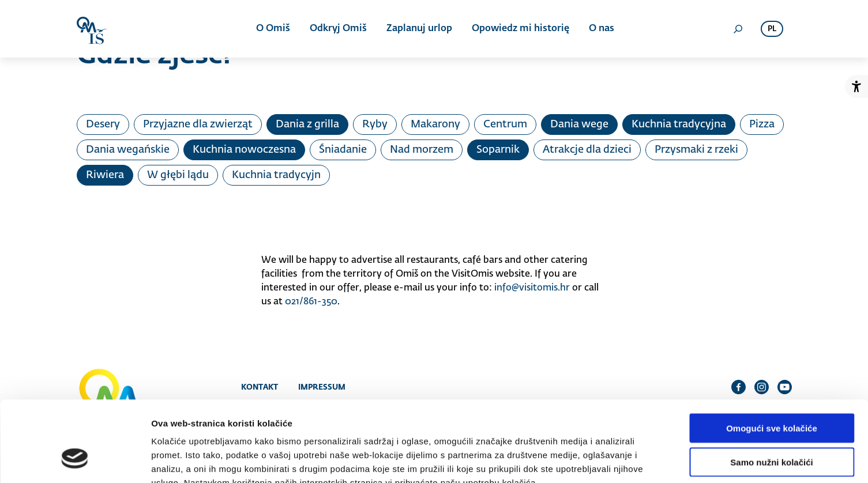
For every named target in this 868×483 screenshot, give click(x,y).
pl (772, 29)
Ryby (375, 124)
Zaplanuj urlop (419, 29)
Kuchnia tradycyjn (276, 175)
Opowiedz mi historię (521, 29)
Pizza (762, 124)
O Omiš (273, 29)
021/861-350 (311, 302)
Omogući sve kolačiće (772, 359)
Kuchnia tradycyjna (679, 124)
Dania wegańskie (128, 150)
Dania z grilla (307, 124)
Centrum (505, 124)
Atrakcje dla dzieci (587, 150)
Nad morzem (422, 150)
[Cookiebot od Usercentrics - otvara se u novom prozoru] (75, 461)
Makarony (435, 124)
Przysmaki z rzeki (696, 150)
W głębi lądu (178, 175)
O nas (602, 29)
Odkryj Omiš (338, 29)
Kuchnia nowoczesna (244, 150)
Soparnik (498, 150)
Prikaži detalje (598, 460)
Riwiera (105, 175)
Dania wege (579, 124)
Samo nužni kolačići (771, 393)
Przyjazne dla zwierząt (198, 124)
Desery (103, 124)
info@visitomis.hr (532, 288)
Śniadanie (343, 150)
